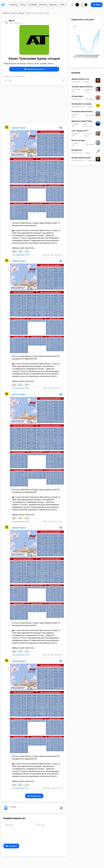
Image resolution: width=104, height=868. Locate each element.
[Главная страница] (3, 5)
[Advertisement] (34, 104)
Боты (23, 5)
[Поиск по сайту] (72, 5)
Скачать (43, 5)
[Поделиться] (10, 81)
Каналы (14, 5)
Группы (53, 5)
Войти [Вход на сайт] (97, 5)
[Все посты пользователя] (61, 808)
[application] (86, 43)
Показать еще (34, 796)
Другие (21, 13)
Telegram (6, 13)
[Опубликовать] (77, 5)
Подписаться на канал (34, 69)
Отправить (11, 846)
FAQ (62, 5)
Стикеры (33, 5)
